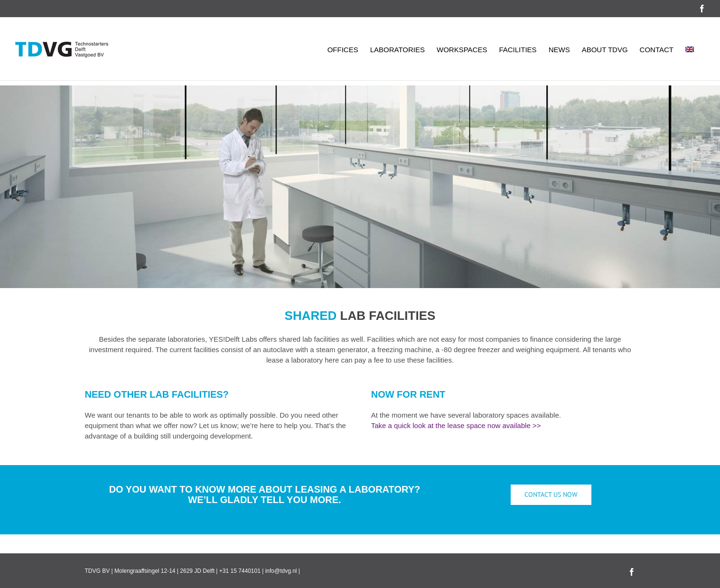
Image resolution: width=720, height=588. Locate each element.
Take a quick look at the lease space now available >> (456, 425)
